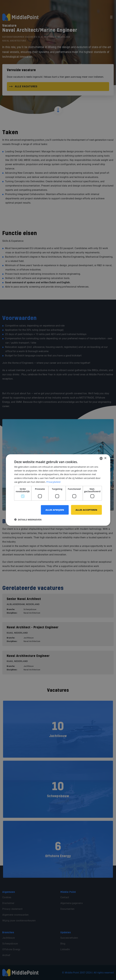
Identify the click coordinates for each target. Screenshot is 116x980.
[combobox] (101, 458)
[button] (28, 520)
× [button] (105, 458)
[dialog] (58, 490)
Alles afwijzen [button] (55, 510)
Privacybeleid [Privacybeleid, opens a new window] (53, 482)
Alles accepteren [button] (86, 510)
